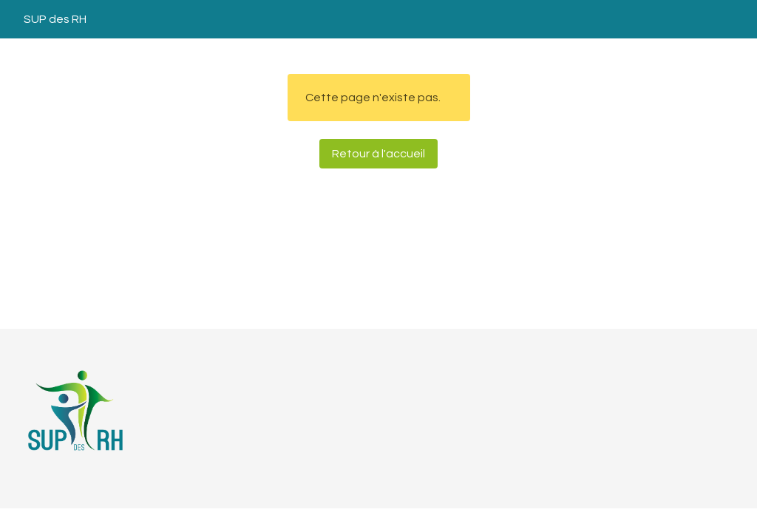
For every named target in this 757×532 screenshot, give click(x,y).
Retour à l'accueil (378, 154)
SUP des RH (55, 19)
